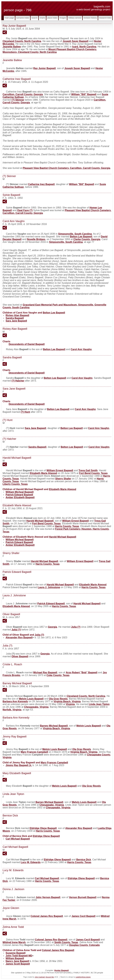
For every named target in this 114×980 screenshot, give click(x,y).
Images (63, 18)
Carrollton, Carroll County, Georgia (23, 94)
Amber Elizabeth (20, 497)
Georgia (52, 627)
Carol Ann (81, 349)
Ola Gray (58, 699)
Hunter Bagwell (61, 970)
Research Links (105, 18)
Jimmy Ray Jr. (19, 765)
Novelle (36, 239)
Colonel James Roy (47, 916)
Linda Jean (99, 704)
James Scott (18, 964)
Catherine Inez (41, 184)
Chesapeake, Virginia (36, 707)
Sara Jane (16, 321)
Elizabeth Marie (43, 473)
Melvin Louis (31, 699)
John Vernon (48, 897)
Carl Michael (18, 839)
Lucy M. (31, 862)
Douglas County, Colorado (84, 945)
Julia (76, 627)
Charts (42, 18)
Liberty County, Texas (15, 484)
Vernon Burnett (83, 897)
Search (34, 18)
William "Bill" (84, 94)
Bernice (84, 860)
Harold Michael (40, 521)
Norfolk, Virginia (12, 710)
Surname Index (23, 18)
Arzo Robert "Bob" (82, 673)
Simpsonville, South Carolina (75, 234)
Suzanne (16, 953)
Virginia (70, 704)
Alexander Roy (19, 637)
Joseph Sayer (75, 41)
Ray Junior (45, 68)
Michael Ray (45, 673)
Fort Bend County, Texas (93, 473)
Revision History (90, 18)
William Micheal (20, 492)
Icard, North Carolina (84, 47)
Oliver (20, 656)
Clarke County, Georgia (87, 239)
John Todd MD (19, 956)
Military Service (75, 18)
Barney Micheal (54, 726)
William (15, 958)
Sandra (15, 318)
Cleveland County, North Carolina (22, 41)
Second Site (50, 977)
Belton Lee (81, 237)
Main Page (9, 18)
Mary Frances (34, 752)
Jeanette (12, 47)
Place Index (52, 18)
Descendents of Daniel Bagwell (27, 344)
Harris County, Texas (67, 526)
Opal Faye (25, 210)
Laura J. (49, 587)
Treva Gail (88, 470)
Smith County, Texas (66, 942)
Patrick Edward (19, 495)
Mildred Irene (14, 942)
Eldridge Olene (43, 828)
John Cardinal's (40, 977)
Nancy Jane (17, 961)
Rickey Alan (17, 315)
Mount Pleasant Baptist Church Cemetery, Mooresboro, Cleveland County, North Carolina (50, 51)
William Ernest (60, 470)
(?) (18, 100)
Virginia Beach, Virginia (67, 701)
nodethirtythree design (83, 977)
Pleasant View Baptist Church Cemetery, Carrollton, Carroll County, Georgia (66, 168)
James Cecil (84, 916)
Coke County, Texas (58, 675)
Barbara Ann (15, 701)
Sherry (63, 479)
